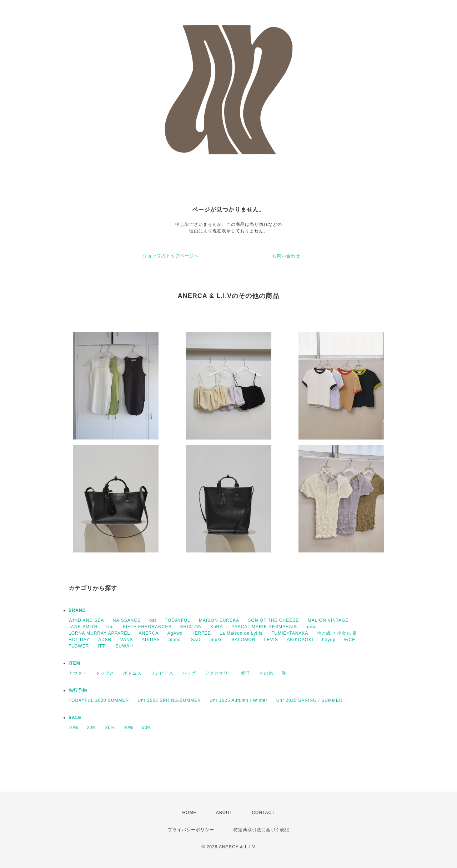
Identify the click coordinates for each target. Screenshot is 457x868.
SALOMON (243, 640)
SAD (196, 640)
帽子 (246, 673)
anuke (216, 640)
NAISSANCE (127, 620)
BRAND (77, 610)
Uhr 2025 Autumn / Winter (238, 700)
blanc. (175, 640)
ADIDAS (151, 640)
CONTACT (263, 813)
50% (147, 728)
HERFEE (201, 633)
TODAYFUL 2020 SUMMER (99, 700)
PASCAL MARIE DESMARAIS (264, 627)
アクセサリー (219, 673)
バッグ (189, 673)
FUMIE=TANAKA (290, 633)
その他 (266, 673)
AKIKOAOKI (300, 640)
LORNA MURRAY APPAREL (99, 633)
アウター (78, 673)
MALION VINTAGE (328, 620)
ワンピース (162, 673)
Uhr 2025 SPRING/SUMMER (169, 700)
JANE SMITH (83, 627)
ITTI (102, 646)
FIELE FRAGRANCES (147, 627)
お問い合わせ (286, 256)
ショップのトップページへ (171, 256)
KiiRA (217, 627)
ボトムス (132, 673)
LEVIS (271, 640)
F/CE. (351, 640)
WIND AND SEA (86, 620)
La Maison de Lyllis (241, 633)
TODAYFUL (178, 620)
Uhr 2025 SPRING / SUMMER (310, 700)
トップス (105, 673)
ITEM (74, 663)
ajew (311, 627)
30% (110, 728)
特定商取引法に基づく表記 (261, 830)
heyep (329, 640)
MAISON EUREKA (219, 620)
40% (128, 728)
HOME (189, 813)
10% (73, 728)
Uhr (110, 627)
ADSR (105, 640)
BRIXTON (191, 627)
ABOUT (224, 813)
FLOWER (79, 646)
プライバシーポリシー (191, 830)
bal (153, 620)
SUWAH (124, 646)
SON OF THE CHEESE (273, 620)
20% (92, 728)
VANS (127, 640)
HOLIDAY (79, 640)
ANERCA (149, 633)
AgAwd (175, 633)
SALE (75, 718)
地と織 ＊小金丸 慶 (337, 633)
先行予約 (78, 690)
